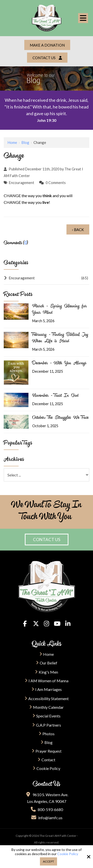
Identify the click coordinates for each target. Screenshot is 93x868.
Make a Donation (47, 45)
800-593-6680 (47, 809)
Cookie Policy (68, 854)
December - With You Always (59, 364)
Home (12, 142)
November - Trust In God (55, 396)
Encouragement (22, 183)
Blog (25, 142)
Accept (48, 861)
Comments (57, 183)
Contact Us (47, 58)
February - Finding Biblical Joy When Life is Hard (60, 338)
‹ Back (78, 230)
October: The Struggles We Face (60, 418)
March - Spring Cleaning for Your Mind (60, 310)
